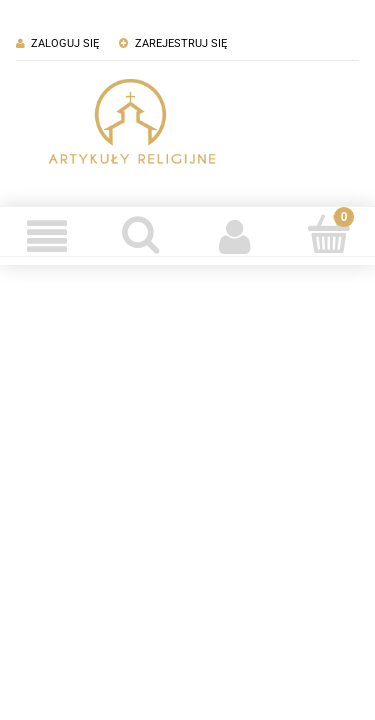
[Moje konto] (235, 236)
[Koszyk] (328, 234)
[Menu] (47, 236)
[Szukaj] (141, 234)
